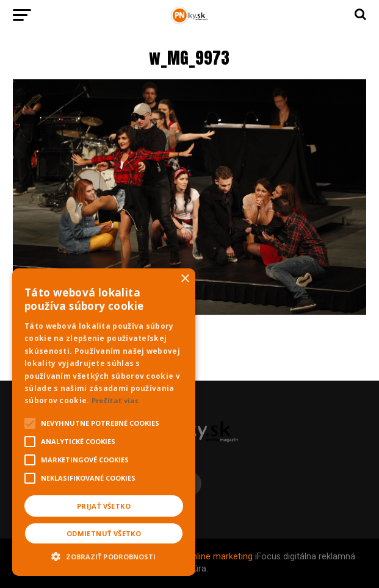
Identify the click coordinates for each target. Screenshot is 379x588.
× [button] (185, 279)
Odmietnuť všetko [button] (104, 533)
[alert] (104, 422)
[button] (104, 555)
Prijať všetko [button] (104, 506)
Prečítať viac (115, 400)
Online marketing (219, 557)
